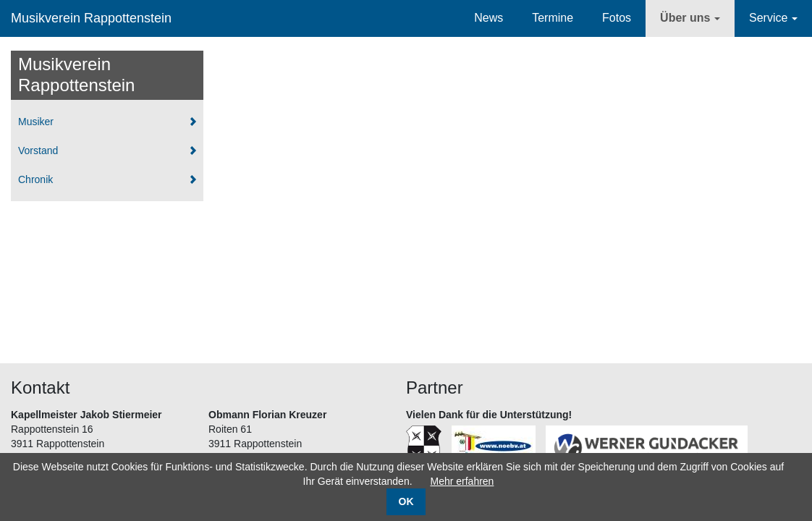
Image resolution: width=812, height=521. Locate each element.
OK (406, 501)
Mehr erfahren (462, 481)
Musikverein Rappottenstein (91, 18)
